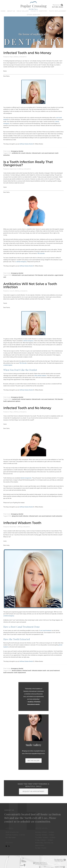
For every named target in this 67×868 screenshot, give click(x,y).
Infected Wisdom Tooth (22, 523)
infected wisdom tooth (39, 671)
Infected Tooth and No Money (27, 53)
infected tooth (36, 153)
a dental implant (8, 365)
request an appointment (33, 791)
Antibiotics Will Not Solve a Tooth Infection (30, 285)
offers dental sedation (40, 376)
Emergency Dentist (17, 151)
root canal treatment (48, 153)
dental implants (26, 399)
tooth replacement (20, 673)
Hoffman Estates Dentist (26, 144)
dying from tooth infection (20, 516)
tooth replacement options (12, 401)
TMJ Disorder (39, 275)
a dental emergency (21, 262)
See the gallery (33, 761)
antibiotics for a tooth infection (22, 153)
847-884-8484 (58, 7)
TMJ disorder (41, 253)
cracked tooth (16, 399)
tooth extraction (49, 275)
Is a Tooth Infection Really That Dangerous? (28, 163)
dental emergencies (26, 478)
